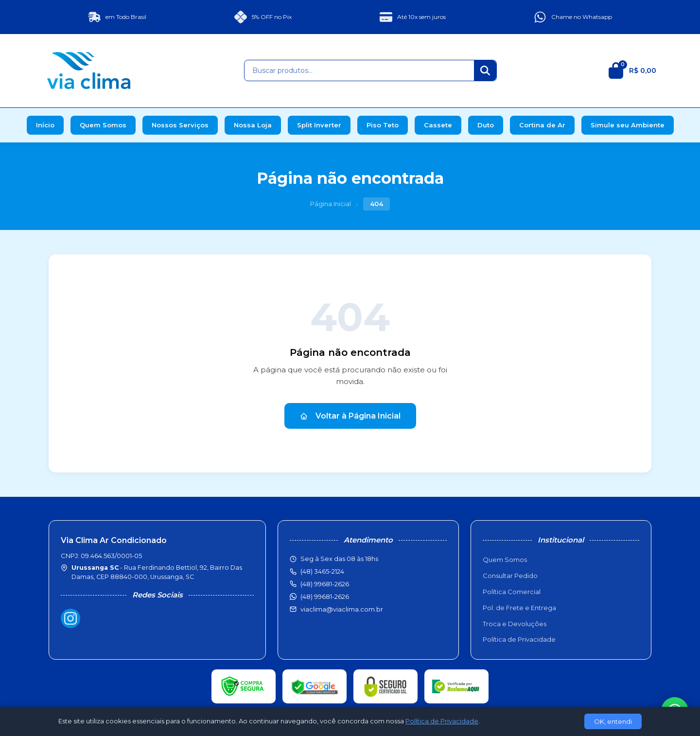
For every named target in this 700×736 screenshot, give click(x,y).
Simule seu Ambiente (628, 125)
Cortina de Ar (542, 125)
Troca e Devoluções (515, 624)
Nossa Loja (253, 125)
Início (45, 125)
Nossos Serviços (180, 125)
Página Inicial (331, 204)
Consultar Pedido (510, 576)
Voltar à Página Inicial (350, 416)
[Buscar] (485, 70)
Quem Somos (103, 125)
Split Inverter (319, 125)
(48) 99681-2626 (325, 596)
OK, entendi (613, 721)
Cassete (438, 125)
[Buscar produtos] (359, 70)
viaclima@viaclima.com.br (342, 609)
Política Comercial (512, 592)
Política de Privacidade (519, 639)
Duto (486, 125)
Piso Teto (383, 125)
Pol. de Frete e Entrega (519, 608)
